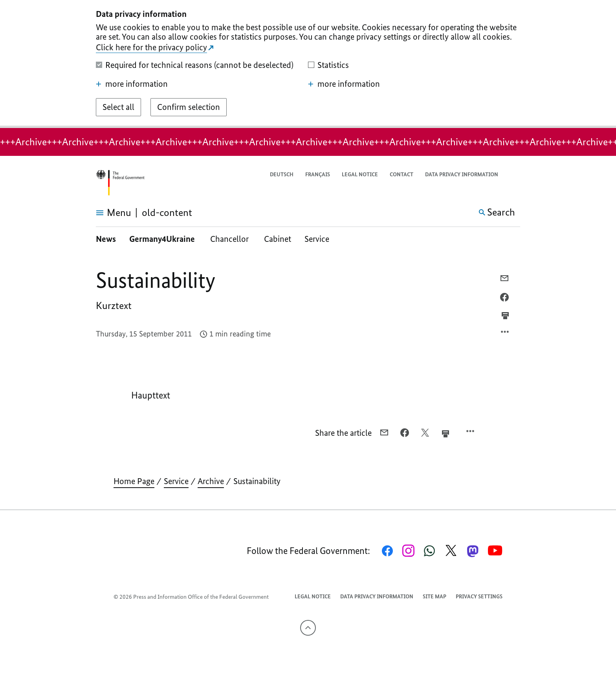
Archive (211, 481)
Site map (434, 597)
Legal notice (360, 175)
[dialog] (308, 64)
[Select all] (118, 107)
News (106, 239)
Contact (401, 175)
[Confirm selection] (189, 107)
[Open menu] (105, 213)
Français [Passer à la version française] (318, 175)
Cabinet (278, 239)
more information (132, 84)
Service (317, 239)
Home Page (134, 481)
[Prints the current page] (505, 316)
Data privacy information (462, 175)
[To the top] (308, 628)
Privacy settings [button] (479, 597)
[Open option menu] (505, 334)
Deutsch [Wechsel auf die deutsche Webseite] (282, 175)
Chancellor (230, 239)
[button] (515, 175)
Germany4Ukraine (163, 239)
